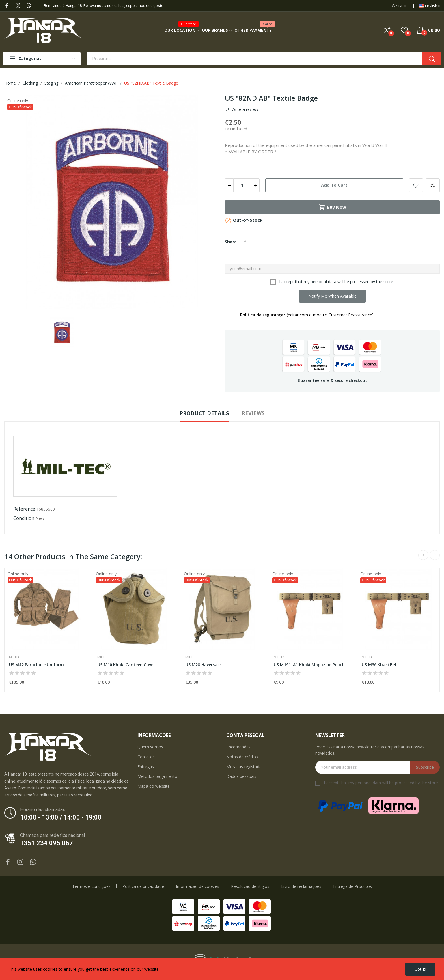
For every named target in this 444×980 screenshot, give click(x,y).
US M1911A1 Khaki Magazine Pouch (309, 665)
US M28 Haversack (204, 665)
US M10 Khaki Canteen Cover (126, 665)
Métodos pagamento (157, 776)
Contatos (146, 757)
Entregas (146, 767)
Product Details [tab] (204, 413)
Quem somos (150, 747)
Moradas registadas (245, 767)
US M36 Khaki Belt (380, 665)
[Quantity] (242, 185)
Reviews (253, 413)
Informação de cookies (197, 886)
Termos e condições (91, 886)
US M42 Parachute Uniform (36, 665)
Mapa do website (154, 786)
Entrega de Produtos (352, 886)
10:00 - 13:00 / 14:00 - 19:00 (61, 817)
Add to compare (433, 185)
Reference (24, 509)
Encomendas (238, 747)
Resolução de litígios (250, 886)
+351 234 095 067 (47, 843)
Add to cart (334, 185)
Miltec (15, 657)
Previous (423, 555)
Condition (24, 518)
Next (435, 555)
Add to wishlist (416, 185)
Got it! (420, 969)
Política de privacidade (143, 886)
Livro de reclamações (301, 886)
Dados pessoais (241, 776)
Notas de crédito (242, 757)
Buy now (332, 207)
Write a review (244, 109)
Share (245, 242)
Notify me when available (332, 296)
